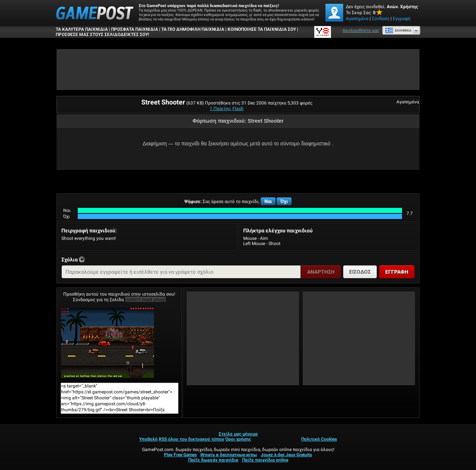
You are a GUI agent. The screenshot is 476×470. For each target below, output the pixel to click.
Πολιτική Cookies (319, 439)
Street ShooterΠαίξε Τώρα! (107, 343)
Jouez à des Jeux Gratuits (286, 455)
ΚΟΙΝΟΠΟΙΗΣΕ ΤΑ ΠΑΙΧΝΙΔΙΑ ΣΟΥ (262, 29)
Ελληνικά (398, 30)
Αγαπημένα (357, 19)
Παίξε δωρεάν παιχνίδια (213, 460)
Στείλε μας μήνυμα (238, 434)
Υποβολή (148, 439)
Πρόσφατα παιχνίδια (135, 29)
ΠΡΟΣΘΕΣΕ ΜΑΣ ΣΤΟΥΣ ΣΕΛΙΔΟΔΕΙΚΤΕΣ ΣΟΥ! (102, 35)
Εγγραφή (402, 19)
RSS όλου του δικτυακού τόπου (192, 439)
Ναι (268, 201)
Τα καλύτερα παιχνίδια (82, 29)
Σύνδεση (381, 19)
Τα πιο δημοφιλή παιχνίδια (193, 29)
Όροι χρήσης (238, 439)
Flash (238, 109)
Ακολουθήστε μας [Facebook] (361, 30)
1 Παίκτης (220, 109)
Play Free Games (180, 455)
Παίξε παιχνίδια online (265, 460)
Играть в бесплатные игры (229, 455)
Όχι (284, 201)
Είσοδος (360, 272)
